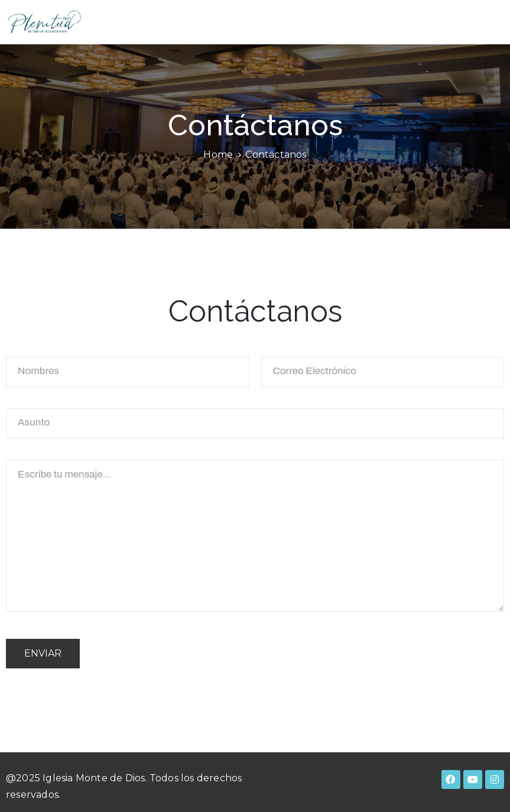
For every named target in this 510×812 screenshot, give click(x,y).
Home (218, 155)
